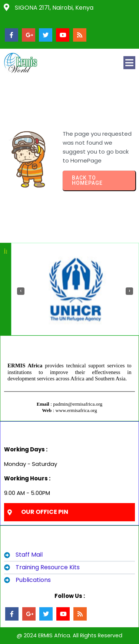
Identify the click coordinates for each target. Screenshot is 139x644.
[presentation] (21, 291)
